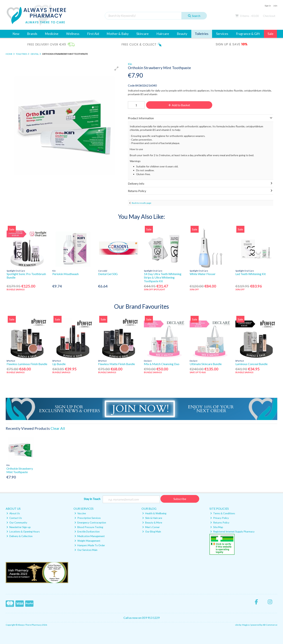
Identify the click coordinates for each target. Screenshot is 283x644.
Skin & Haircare (152, 518)
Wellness (73, 34)
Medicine (52, 34)
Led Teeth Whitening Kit (251, 274)
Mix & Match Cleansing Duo (162, 364)
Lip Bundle (59, 364)
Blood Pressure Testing (89, 527)
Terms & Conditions (223, 513)
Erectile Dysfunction (87, 532)
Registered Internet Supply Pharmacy (232, 532)
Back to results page (141, 203)
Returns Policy (220, 523)
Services (222, 34)
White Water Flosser (203, 274)
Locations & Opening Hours (23, 532)
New (16, 34)
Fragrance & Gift (248, 34)
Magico (246, 625)
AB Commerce (270, 625)
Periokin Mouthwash (66, 274)
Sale (271, 34)
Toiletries (202, 34)
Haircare (163, 34)
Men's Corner (151, 527)
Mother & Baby (118, 34)
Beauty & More (152, 523)
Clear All (58, 428)
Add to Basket (179, 105)
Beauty (182, 34)
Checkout (269, 16)
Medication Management (90, 536)
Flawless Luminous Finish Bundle (27, 364)
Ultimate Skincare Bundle (206, 364)
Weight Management (87, 541)
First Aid (93, 34)
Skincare (143, 34)
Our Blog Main (152, 532)
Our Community (17, 523)
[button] (117, 69)
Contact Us (14, 518)
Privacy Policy (220, 518)
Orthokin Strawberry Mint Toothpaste (20, 470)
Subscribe (180, 499)
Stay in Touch (92, 499)
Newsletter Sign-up (19, 527)
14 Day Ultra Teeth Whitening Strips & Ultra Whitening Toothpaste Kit (163, 277)
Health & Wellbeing (154, 513)
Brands (32, 34)
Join (275, 6)
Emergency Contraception (90, 523)
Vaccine (80, 513)
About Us (13, 513)
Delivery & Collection (19, 536)
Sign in (268, 6)
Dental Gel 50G (108, 274)
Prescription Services (88, 518)
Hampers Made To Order (90, 545)
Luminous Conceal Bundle (251, 364)
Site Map (217, 527)
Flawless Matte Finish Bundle (117, 364)
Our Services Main (86, 550)
